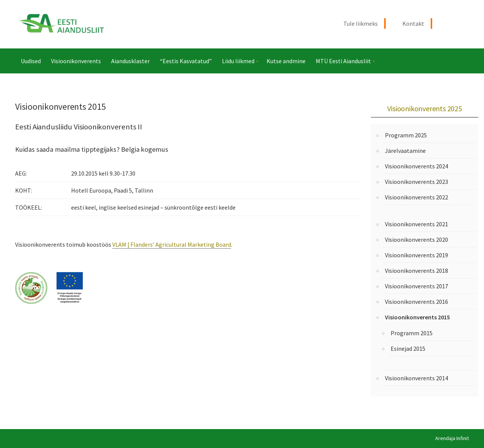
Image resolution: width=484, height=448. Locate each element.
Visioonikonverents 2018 (417, 271)
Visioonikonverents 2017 (417, 286)
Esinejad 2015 (408, 348)
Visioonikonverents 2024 (417, 166)
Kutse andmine (286, 61)
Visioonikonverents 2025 (424, 108)
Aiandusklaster (130, 61)
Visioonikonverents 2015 (417, 317)
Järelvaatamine (405, 151)
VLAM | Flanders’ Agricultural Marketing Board (172, 244)
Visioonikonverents (76, 61)
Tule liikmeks (361, 23)
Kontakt (413, 23)
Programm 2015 (412, 333)
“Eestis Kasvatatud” (186, 61)
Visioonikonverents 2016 (417, 302)
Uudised (31, 61)
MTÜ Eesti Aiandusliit (343, 61)
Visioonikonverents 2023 (417, 182)
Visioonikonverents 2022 (417, 197)
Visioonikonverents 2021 (417, 224)
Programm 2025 (406, 135)
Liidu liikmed (238, 61)
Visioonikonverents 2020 (417, 240)
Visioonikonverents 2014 (417, 378)
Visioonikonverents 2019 (417, 255)
